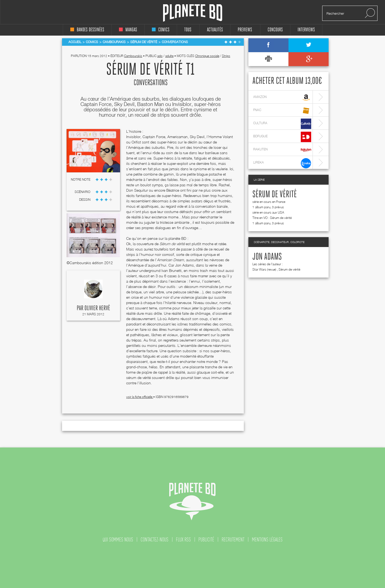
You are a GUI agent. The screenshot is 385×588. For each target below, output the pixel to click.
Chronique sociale (207, 56)
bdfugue (282, 137)
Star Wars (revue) (264, 269)
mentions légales (267, 540)
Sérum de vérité (275, 195)
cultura (282, 124)
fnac (282, 111)
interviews (306, 30)
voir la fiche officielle (140, 397)
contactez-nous (155, 540)
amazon (282, 98)
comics (161, 30)
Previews (245, 30)
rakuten (282, 150)
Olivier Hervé (97, 308)
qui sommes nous (118, 540)
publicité (206, 540)
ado (160, 56)
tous (188, 30)
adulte (169, 56)
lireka (282, 163)
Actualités (215, 30)
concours (275, 30)
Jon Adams (267, 257)
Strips (226, 56)
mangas (128, 30)
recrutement (233, 540)
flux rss (183, 540)
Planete (193, 13)
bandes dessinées (87, 30)
